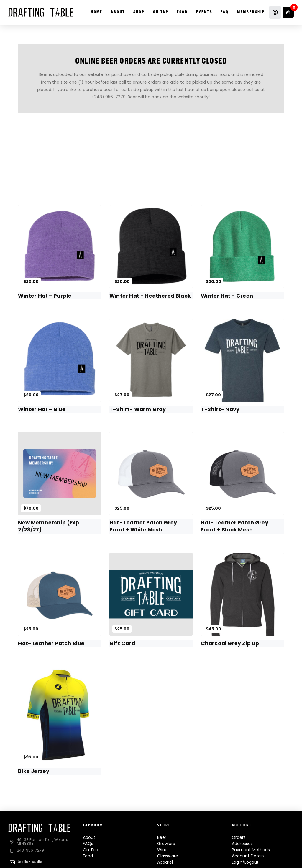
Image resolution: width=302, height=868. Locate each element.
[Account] (275, 12)
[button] (288, 12)
